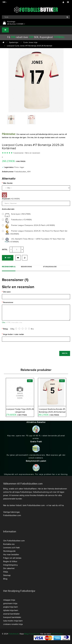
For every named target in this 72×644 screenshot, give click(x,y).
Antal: (5, 250)
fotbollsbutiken (57, 634)
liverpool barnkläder (12, 617)
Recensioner (8, 302)
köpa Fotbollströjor (24, 492)
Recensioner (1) (9, 267)
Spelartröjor (14, 42)
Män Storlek (8, 183)
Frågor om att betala (12, 558)
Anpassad (6, 199)
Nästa (65, 353)
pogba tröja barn (11, 607)
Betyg (5, 329)
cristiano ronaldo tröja (13, 624)
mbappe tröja (9, 600)
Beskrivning (26, 267)
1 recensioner (18, 153)
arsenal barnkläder (11, 614)
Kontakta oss (9, 544)
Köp (8, 258)
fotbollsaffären (30, 489)
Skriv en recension (33, 153)
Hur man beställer (11, 555)
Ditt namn (7, 292)
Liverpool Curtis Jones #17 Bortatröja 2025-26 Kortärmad (30, 46)
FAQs (6, 572)
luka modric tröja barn (13, 621)
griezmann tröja (10, 603)
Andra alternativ (8, 209)
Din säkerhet (9, 568)
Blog (5, 579)
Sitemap (7, 575)
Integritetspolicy (10, 565)
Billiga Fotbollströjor (32, 634)
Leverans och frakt (11, 548)
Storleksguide (50, 267)
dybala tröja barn (11, 610)
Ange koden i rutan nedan (13, 334)
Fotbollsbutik (14, 634)
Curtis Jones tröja (30, 42)
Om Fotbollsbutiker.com (14, 541)
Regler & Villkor (10, 561)
